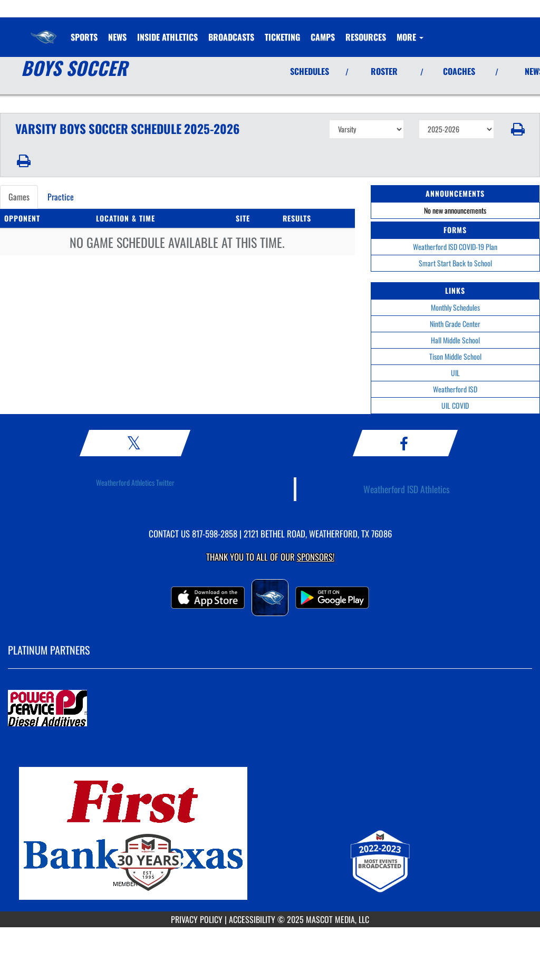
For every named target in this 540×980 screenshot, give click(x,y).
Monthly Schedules (455, 307)
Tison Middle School (455, 356)
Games (19, 197)
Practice (61, 197)
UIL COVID (455, 405)
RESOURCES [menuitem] (366, 37)
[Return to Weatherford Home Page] (44, 31)
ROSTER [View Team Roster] (384, 71)
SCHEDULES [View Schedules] (310, 71)
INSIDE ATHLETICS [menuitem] (167, 37)
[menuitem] (117, 37)
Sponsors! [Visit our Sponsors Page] (316, 557)
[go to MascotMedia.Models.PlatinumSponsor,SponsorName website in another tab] (270, 709)
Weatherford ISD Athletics (407, 489)
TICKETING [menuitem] (282, 37)
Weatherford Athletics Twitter (135, 482)
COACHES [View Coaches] (459, 71)
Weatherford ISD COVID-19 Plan (455, 247)
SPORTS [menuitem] (84, 37)
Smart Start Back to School (455, 263)
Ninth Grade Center (455, 324)
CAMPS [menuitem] (323, 37)
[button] (517, 129)
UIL (455, 373)
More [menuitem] (410, 37)
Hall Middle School (455, 340)
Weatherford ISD (455, 389)
